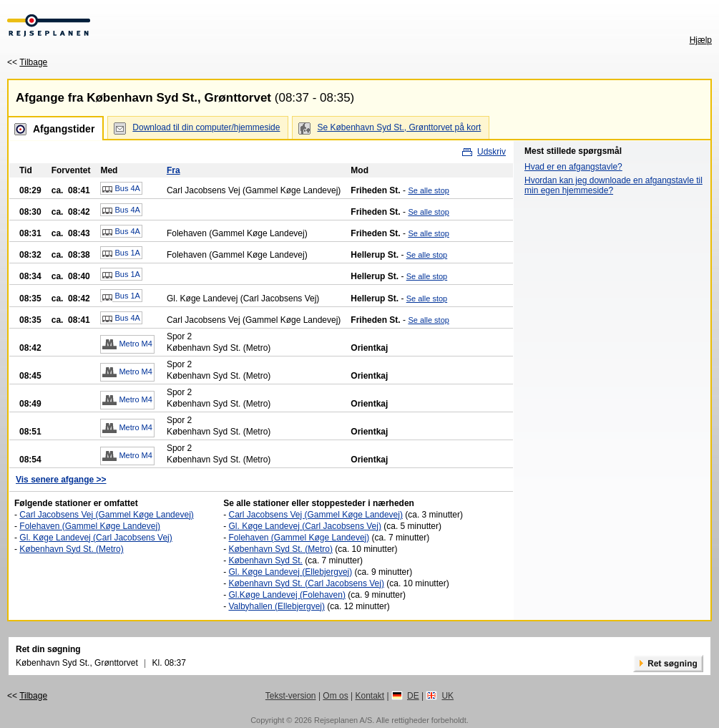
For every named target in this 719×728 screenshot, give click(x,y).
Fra (173, 170)
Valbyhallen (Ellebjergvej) (277, 606)
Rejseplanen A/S (343, 720)
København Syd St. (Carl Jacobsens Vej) (306, 583)
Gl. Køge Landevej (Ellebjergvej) (290, 572)
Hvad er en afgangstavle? (573, 167)
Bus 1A (121, 253)
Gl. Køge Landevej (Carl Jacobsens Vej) (96, 538)
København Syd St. (265, 560)
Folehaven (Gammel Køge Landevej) (90, 526)
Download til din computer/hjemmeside (206, 127)
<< (27, 62)
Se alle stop (428, 190)
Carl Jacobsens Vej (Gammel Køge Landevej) (106, 515)
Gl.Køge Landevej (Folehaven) (287, 595)
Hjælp (701, 40)
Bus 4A (121, 189)
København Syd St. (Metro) (71, 549)
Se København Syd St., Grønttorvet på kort (399, 127)
